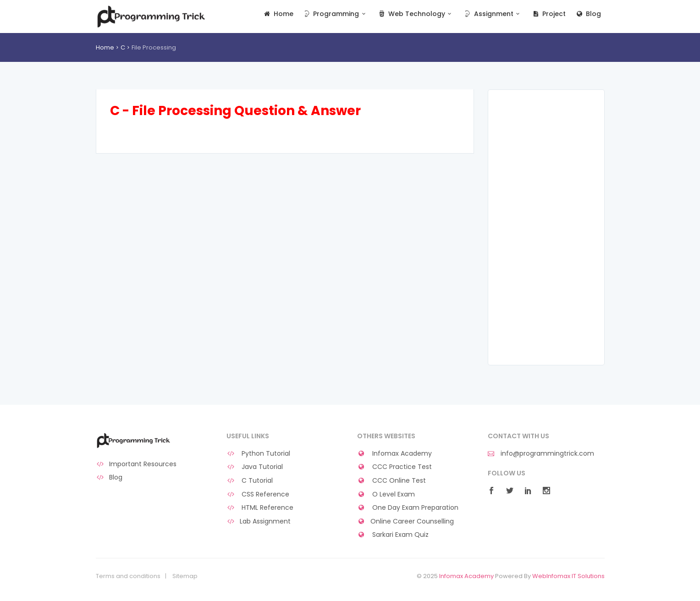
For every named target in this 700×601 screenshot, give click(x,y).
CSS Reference (258, 494)
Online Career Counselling (406, 521)
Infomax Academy (395, 454)
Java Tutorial (255, 467)
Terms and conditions (128, 576)
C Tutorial (250, 481)
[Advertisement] (546, 227)
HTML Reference (260, 508)
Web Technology (416, 14)
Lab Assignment (259, 521)
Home (278, 14)
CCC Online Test (392, 481)
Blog (588, 14)
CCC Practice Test (395, 467)
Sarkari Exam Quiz (393, 535)
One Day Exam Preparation (408, 508)
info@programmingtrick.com (541, 454)
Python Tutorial (259, 454)
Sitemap (185, 576)
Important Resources (136, 464)
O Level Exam (386, 494)
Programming (335, 14)
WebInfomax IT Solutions (568, 576)
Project (548, 14)
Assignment (493, 14)
